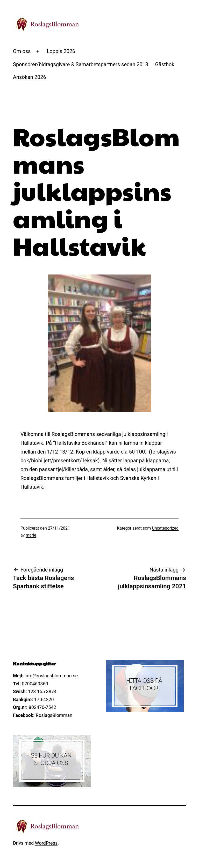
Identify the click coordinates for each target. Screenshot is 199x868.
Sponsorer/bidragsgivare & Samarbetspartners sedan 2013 (81, 64)
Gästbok (165, 64)
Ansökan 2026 (30, 77)
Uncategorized (165, 528)
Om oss (22, 51)
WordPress (46, 843)
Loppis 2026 (61, 51)
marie (31, 535)
